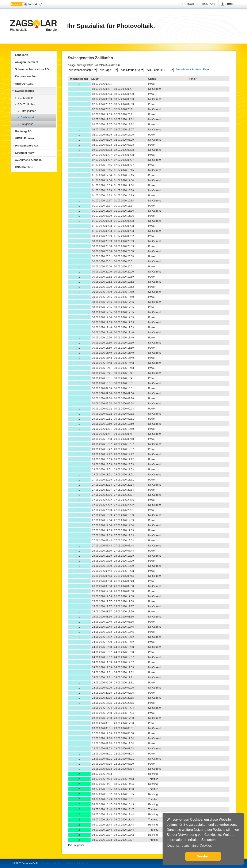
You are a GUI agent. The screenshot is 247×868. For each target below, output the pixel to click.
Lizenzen (84, 863)
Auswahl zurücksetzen (188, 70)
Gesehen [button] (203, 856)
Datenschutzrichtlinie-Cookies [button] (189, 845)
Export (207, 70)
